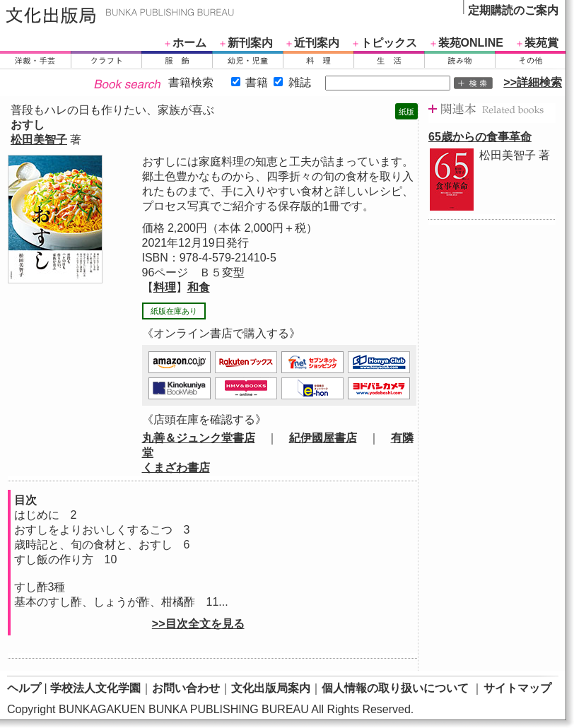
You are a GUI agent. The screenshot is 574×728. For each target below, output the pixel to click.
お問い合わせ (186, 688)
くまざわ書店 (176, 468)
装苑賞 (541, 43)
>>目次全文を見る (198, 624)
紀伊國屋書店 (323, 438)
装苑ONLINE (471, 43)
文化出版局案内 (271, 688)
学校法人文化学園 (95, 688)
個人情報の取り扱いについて (395, 688)
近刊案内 (317, 43)
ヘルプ (24, 688)
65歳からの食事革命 (480, 137)
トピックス (389, 43)
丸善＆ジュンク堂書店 (199, 438)
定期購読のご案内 (513, 10)
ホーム (189, 43)
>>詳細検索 (533, 82)
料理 (165, 287)
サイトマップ (517, 688)
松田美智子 (39, 140)
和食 (199, 287)
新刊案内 (250, 43)
